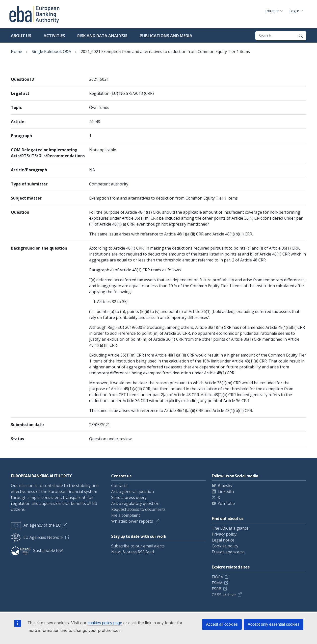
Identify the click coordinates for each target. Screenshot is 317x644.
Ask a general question (132, 491)
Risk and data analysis (102, 36)
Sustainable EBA (37, 550)
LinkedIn (226, 491)
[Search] (301, 36)
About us (21, 36)
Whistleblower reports (132, 521)
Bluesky (225, 486)
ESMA (217, 583)
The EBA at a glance (230, 528)
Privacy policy (224, 534)
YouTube (226, 503)
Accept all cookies (222, 624)
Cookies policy (225, 546)
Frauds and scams (228, 552)
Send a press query (129, 497)
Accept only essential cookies (274, 624)
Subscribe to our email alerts (138, 546)
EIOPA (217, 577)
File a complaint (126, 515)
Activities (54, 36)
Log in (294, 11)
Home (16, 52)
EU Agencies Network (37, 537)
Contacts (119, 486)
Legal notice (223, 540)
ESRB (217, 589)
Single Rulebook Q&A (51, 52)
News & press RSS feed (132, 552)
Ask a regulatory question (135, 503)
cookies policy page (105, 623)
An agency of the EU (36, 525)
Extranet (272, 11)
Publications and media (166, 36)
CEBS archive (224, 595)
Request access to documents (138, 509)
